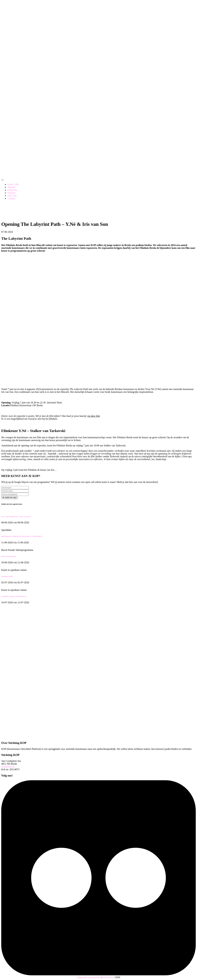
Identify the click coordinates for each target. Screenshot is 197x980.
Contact (11, 198)
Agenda (11, 187)
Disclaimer (108, 977)
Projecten (12, 190)
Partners (12, 193)
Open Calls (13, 184)
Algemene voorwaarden (89, 977)
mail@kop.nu (8, 767)
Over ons (12, 196)
